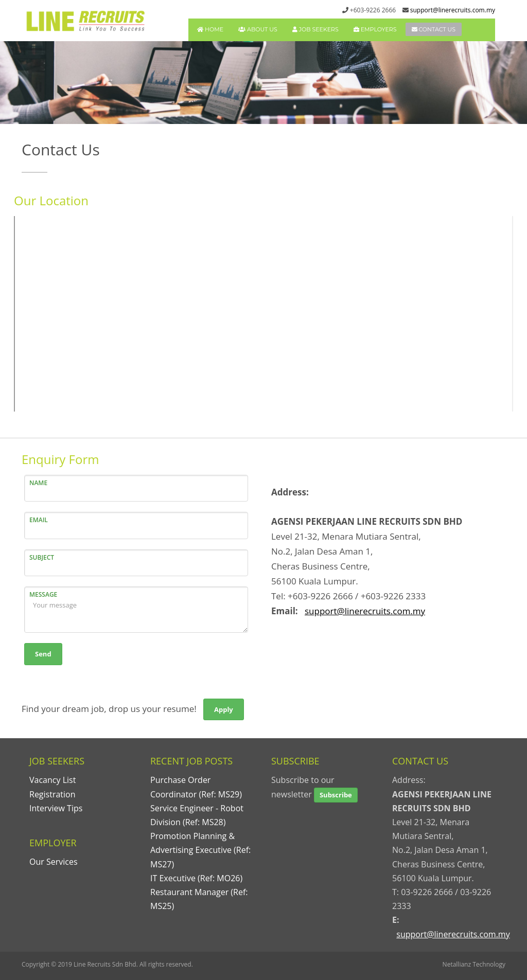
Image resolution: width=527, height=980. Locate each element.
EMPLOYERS (375, 29)
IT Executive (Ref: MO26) (196, 878)
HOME (210, 29)
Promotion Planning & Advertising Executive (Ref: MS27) (200, 850)
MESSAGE (43, 594)
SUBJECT (42, 557)
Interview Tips (56, 808)
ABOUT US (258, 29)
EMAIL (39, 520)
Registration (52, 794)
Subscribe (336, 795)
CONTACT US (434, 29)
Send (43, 654)
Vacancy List (52, 780)
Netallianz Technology (474, 964)
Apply (224, 709)
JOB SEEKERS (315, 29)
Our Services (54, 862)
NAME (38, 483)
